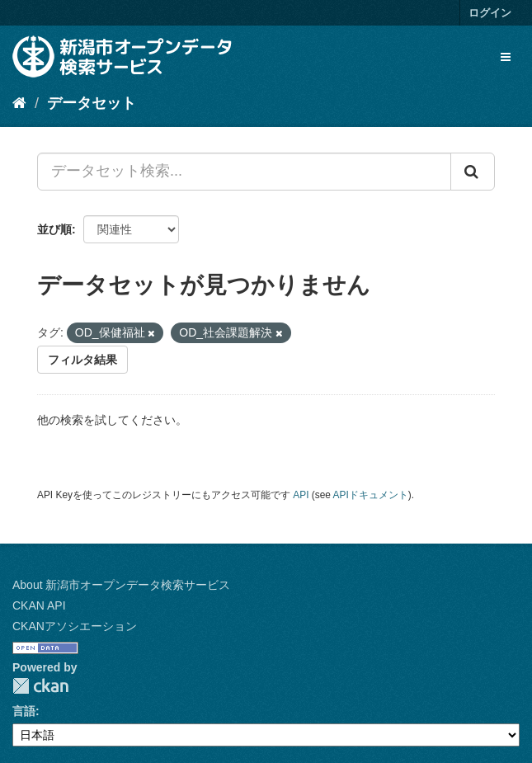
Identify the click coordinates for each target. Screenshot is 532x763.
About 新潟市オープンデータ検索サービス (121, 585)
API (301, 495)
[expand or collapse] (506, 57)
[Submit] (473, 172)
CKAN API (39, 605)
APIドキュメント (371, 495)
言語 (24, 711)
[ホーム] (19, 103)
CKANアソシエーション (75, 626)
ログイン (490, 13)
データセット (92, 103)
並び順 (54, 229)
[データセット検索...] (244, 172)
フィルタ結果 (82, 360)
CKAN (40, 686)
